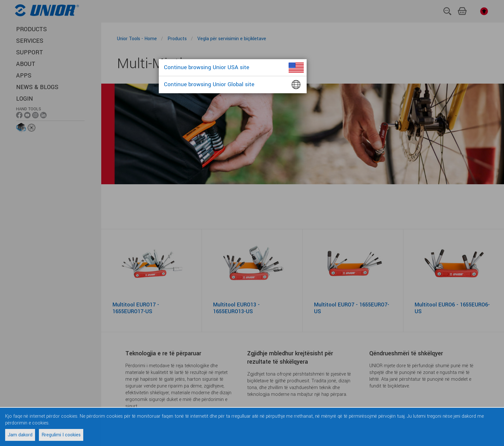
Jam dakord (20, 435)
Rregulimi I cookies (61, 435)
